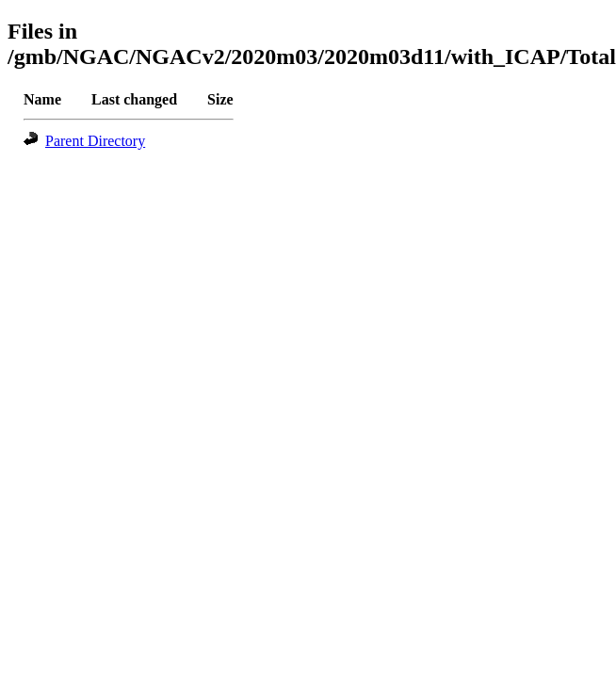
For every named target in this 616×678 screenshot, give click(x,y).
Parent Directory (95, 141)
